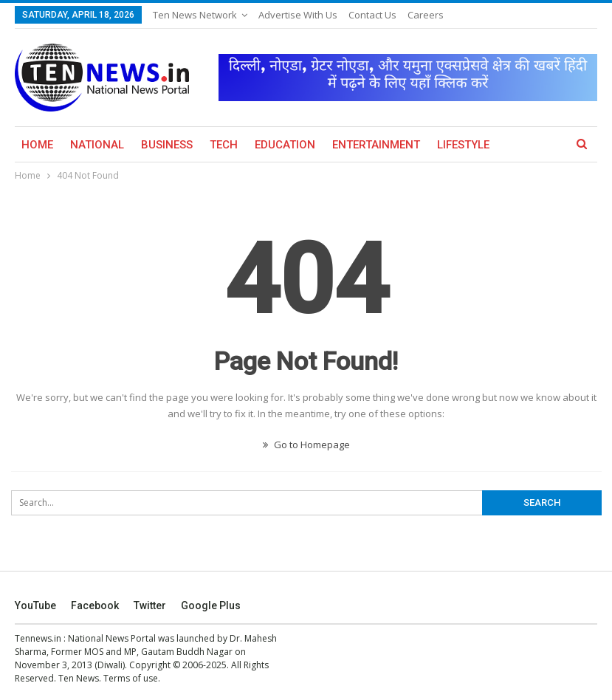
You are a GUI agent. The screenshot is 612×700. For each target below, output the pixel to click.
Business (167, 145)
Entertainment (376, 145)
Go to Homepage (306, 445)
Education (285, 145)
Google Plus (211, 605)
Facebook (95, 605)
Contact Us (372, 15)
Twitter (150, 605)
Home (37, 145)
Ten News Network (195, 15)
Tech (224, 145)
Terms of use (131, 678)
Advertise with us (298, 15)
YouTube (35, 605)
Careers (426, 15)
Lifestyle (463, 145)
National (97, 145)
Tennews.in (38, 638)
